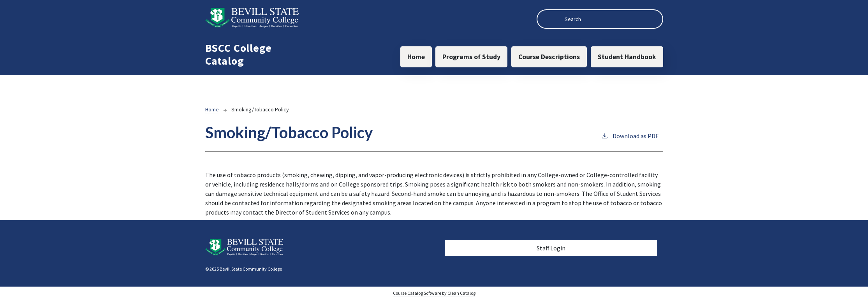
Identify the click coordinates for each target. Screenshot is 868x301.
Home (416, 57)
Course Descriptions (549, 57)
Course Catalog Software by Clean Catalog (434, 293)
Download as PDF (630, 136)
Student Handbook (627, 57)
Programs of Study (471, 57)
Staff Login (551, 248)
